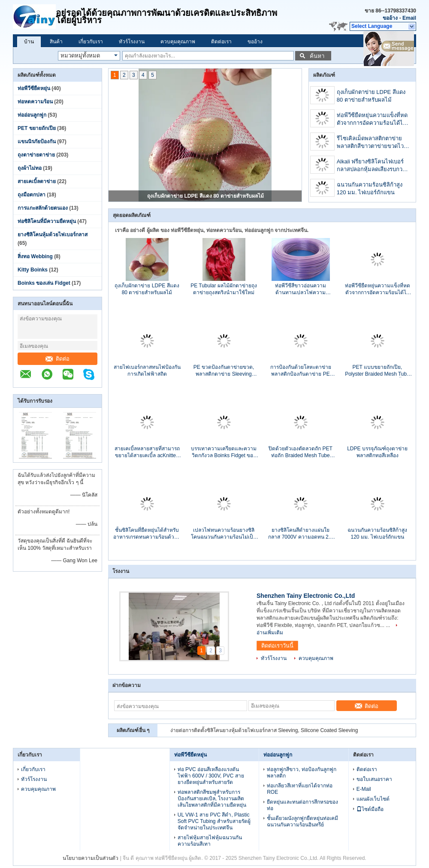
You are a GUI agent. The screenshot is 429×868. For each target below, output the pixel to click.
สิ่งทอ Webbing (35, 256)
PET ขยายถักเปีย (37, 128)
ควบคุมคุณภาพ (178, 42)
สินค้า (56, 42)
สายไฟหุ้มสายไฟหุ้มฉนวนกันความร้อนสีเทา (210, 841)
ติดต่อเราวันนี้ (277, 646)
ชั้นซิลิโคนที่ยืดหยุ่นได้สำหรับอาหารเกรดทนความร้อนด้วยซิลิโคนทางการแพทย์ (147, 534)
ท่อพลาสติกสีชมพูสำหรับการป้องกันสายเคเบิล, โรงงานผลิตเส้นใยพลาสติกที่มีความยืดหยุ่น (212, 799)
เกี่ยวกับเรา (91, 42)
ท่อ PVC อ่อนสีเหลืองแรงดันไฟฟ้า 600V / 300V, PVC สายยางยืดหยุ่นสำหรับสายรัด (211, 776)
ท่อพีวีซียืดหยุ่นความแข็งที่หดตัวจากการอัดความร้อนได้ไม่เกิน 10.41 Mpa (372, 120)
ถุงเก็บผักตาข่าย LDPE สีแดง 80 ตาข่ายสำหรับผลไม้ (205, 196)
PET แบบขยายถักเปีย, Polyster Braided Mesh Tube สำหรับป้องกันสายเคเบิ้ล (377, 371)
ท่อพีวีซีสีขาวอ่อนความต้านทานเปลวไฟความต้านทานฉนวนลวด (301, 289)
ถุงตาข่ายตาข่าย (36, 155)
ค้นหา (317, 56)
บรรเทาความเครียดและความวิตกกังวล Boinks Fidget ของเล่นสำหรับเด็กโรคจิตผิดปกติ (224, 452)
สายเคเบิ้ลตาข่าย (37, 181)
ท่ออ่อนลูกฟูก (32, 115)
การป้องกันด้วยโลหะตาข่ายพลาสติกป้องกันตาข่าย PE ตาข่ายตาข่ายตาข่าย (301, 371)
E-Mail (364, 789)
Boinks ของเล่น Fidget (44, 283)
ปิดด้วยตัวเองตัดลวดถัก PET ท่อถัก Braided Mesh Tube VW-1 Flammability (301, 452)
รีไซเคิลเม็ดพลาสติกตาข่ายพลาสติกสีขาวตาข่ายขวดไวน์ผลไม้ (372, 143)
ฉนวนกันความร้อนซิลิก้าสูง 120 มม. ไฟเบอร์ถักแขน (370, 188)
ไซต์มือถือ (370, 809)
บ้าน (29, 42)
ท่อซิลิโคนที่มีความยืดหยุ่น (47, 221)
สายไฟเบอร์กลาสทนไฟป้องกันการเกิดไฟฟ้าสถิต (147, 371)
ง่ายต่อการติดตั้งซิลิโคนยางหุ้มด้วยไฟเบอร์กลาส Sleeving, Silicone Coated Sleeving (264, 730)
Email (409, 18)
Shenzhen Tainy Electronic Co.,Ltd (306, 596)
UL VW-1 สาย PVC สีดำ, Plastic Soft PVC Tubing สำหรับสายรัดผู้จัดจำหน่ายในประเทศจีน (214, 821)
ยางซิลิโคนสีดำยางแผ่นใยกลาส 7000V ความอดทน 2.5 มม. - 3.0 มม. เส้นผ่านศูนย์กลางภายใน (300, 534)
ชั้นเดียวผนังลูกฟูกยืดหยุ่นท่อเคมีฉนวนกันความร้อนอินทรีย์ (302, 821)
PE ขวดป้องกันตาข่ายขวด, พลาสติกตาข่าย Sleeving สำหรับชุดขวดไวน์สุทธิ (224, 371)
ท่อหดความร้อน (35, 102)
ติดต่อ (57, 359)
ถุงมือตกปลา (32, 195)
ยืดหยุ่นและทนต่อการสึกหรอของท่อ (302, 805)
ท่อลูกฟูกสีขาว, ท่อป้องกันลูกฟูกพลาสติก (302, 773)
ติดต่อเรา (221, 42)
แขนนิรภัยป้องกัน (37, 142)
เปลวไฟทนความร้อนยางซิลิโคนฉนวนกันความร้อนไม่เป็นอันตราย (224, 534)
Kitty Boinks (33, 270)
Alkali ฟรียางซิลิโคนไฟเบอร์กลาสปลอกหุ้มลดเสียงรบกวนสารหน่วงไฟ (372, 166)
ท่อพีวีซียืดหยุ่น (34, 88)
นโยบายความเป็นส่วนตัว (91, 858)
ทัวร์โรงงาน (132, 42)
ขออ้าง (390, 18)
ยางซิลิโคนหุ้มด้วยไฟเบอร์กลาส (53, 235)
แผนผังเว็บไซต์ (373, 799)
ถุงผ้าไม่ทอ (30, 168)
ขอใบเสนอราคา (374, 779)
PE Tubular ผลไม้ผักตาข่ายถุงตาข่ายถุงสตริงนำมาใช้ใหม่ (224, 289)
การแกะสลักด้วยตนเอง (43, 208)
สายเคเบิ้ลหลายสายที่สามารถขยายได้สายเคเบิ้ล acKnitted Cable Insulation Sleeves (147, 452)
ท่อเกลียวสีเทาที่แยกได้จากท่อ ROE (300, 789)
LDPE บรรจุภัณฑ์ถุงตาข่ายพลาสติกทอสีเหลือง (377, 452)
